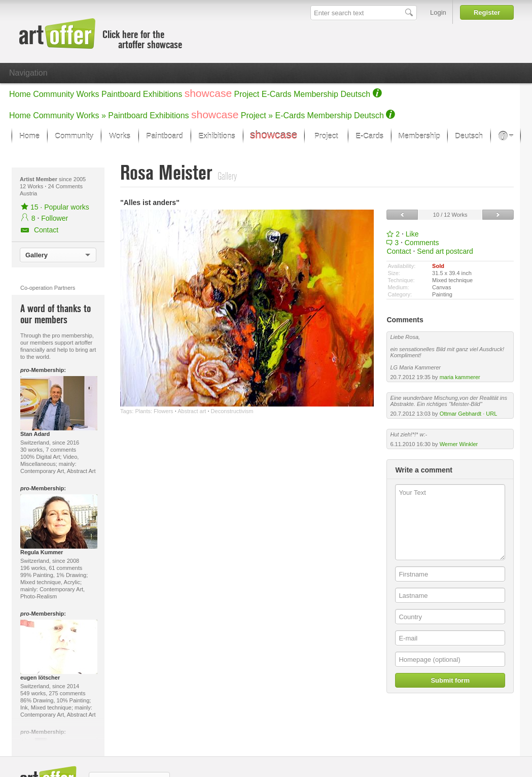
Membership (316, 94)
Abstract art (192, 411)
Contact (399, 251)
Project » (257, 115)
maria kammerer (460, 377)
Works (88, 94)
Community (54, 94)
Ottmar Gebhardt (461, 414)
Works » (91, 115)
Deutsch (355, 94)
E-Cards (277, 94)
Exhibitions (163, 94)
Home (20, 94)
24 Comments (65, 186)
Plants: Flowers (154, 411)
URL (491, 414)
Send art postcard (445, 251)
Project (247, 94)
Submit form (450, 680)
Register (487, 12)
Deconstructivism (232, 411)
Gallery (37, 255)
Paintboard (121, 94)
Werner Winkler (459, 444)
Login (438, 12)
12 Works (32, 186)
